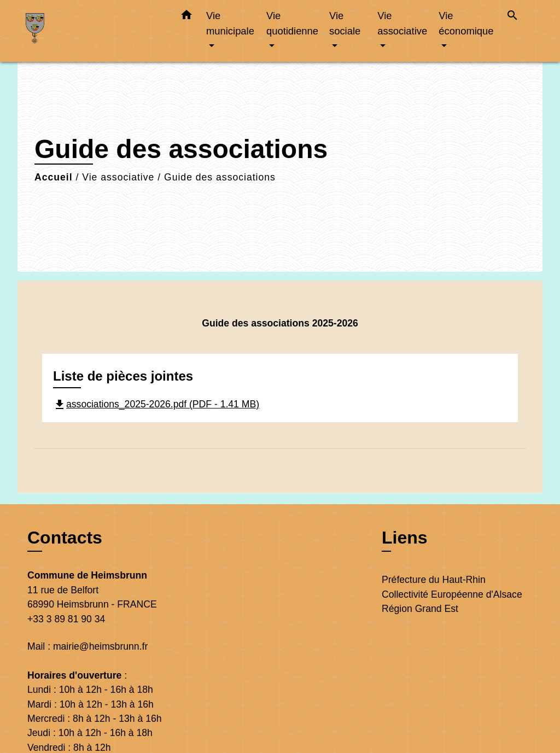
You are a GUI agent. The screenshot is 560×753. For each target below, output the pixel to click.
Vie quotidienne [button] (292, 23)
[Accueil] (94, 31)
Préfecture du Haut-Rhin (434, 580)
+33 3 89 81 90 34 (66, 619)
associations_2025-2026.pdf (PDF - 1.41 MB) (156, 404)
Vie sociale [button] (345, 23)
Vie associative (118, 177)
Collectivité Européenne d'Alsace (452, 594)
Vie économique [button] (466, 23)
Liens (405, 538)
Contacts (65, 538)
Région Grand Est (420, 609)
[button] (186, 17)
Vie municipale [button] (230, 23)
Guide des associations (220, 177)
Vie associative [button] (402, 23)
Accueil (54, 177)
